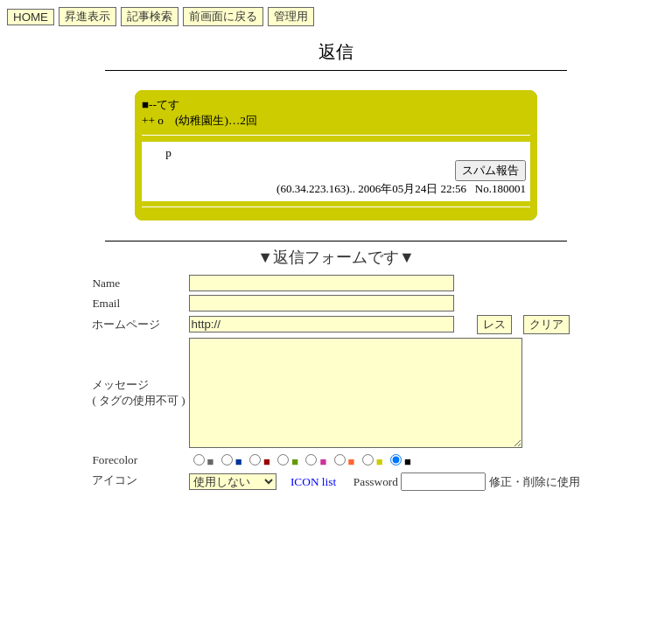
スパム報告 (490, 170)
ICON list (313, 503)
